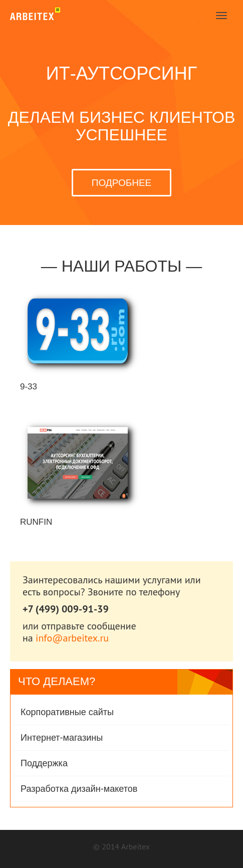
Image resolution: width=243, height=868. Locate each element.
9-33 (29, 387)
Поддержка (44, 763)
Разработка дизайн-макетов (79, 789)
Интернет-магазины (62, 738)
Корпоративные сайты (67, 712)
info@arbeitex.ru (72, 638)
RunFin (36, 522)
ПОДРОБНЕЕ (121, 183)
